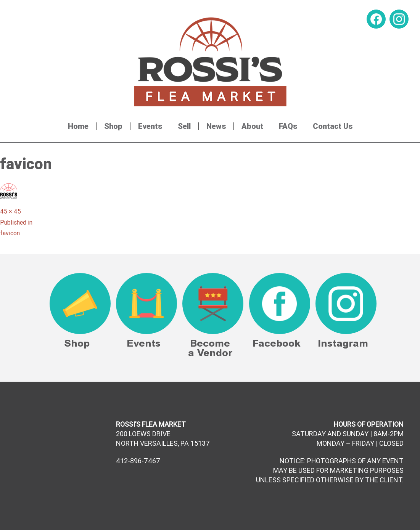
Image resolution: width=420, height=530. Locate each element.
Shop (113, 126)
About (252, 126)
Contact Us (333, 126)
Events (150, 126)
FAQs (288, 126)
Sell (184, 126)
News (216, 126)
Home (78, 126)
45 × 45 (10, 211)
